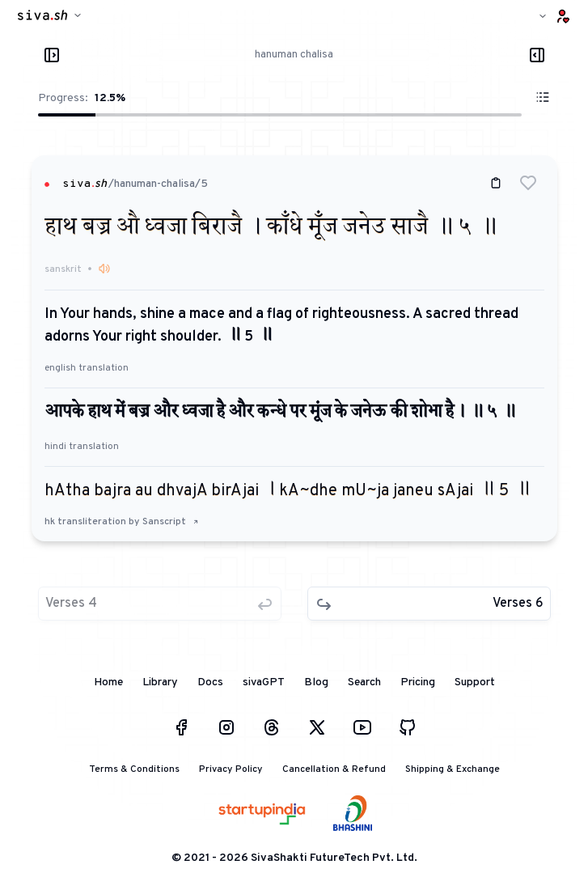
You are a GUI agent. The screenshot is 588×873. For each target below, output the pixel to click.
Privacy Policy (231, 769)
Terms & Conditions (134, 769)
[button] (528, 183)
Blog (316, 682)
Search (364, 682)
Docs (210, 682)
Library (160, 682)
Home (108, 682)
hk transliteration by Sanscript (122, 522)
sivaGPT (264, 682)
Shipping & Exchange (453, 769)
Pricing (418, 682)
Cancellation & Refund (334, 769)
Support (475, 682)
